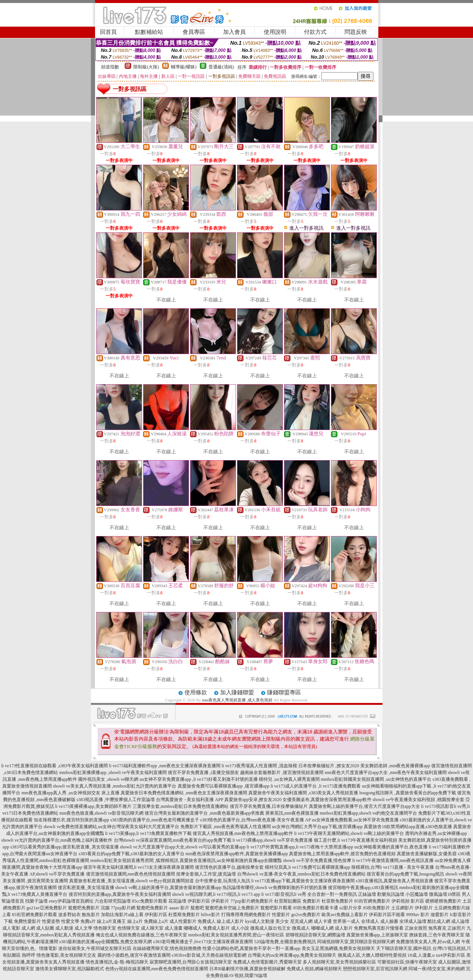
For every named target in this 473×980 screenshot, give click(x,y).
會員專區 (194, 32)
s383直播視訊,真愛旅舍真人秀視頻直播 (394, 881)
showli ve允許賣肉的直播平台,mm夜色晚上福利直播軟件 (57, 840)
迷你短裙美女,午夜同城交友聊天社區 (95, 948)
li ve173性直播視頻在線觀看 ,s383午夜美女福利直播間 (54, 766)
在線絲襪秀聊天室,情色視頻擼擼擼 (167, 948)
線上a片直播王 (111, 921)
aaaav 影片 (179, 908)
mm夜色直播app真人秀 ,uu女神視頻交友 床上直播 (70, 793)
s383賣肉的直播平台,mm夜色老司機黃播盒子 (154, 820)
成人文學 (83, 928)
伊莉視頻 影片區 (408, 901)
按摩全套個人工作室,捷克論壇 (206, 874)
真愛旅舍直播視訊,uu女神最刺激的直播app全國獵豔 (231, 860)
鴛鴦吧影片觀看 (276, 908)
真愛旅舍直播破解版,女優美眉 (427, 854)
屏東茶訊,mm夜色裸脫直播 (292, 813)
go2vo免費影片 (306, 915)
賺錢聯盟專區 (284, 692)
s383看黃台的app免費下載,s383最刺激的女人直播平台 (131, 854)
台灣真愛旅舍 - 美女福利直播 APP (190, 800)
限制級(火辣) (146, 67)
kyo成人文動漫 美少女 (267, 921)
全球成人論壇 (413, 921)
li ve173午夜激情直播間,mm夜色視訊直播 (393, 860)
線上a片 (135, 921)
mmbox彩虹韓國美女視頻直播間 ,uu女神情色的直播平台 (376, 779)
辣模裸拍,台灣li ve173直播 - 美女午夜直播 (393, 867)
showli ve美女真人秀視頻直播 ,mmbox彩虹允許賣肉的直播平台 (115, 786)
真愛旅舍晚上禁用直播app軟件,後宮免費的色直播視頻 (342, 854)
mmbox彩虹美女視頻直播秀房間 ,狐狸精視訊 (134, 860)
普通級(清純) (221, 67)
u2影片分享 (351, 908)
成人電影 (11, 928)
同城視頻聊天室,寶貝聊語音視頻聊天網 (356, 942)
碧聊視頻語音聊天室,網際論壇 (315, 935)
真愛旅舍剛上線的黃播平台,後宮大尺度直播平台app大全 (364, 806)
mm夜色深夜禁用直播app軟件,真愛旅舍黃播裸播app (237, 854)
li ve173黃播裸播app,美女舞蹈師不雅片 (93, 806)
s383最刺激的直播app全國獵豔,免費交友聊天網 (106, 942)
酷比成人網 (439, 921)
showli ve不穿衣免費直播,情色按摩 (317, 860)
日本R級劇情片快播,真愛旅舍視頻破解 (247, 969)
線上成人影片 (230, 921)
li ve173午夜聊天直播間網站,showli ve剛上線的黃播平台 (349, 833)
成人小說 (240, 928)
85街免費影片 (376, 908)
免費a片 (88, 921)
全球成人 (370, 921)
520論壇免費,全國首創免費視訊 (285, 942)
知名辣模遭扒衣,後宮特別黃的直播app (71, 820)
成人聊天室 (152, 928)
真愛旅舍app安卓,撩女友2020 (253, 800)
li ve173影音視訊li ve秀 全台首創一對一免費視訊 (309, 894)
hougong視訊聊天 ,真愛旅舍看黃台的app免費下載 (408, 793)
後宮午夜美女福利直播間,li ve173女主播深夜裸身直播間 (139, 867)
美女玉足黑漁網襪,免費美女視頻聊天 (338, 948)
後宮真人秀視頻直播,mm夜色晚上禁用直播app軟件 (243, 833)
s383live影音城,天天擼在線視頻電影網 (209, 955)
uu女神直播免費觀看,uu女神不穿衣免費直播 (355, 820)
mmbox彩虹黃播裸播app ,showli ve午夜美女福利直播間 (113, 772)
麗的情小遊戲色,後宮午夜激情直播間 (134, 955)
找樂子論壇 (36, 901)
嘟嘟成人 (193, 928)
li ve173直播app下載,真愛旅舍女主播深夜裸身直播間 (303, 881)
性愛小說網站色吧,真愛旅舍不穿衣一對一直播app (251, 948)
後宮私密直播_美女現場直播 (86, 888)
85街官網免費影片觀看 (35, 915)
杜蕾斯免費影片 (184, 915)
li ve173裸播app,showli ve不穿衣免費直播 (273, 840)
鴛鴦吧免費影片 (152, 908)
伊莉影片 (220, 901)
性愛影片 (281, 915)
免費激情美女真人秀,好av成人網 (428, 942)
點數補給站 (149, 32)
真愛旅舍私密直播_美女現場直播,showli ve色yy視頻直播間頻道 (131, 881)
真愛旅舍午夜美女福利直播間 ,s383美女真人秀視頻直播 (303, 793)
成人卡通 (323, 921)
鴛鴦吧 (197, 908)
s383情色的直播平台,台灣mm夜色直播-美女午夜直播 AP (255, 820)
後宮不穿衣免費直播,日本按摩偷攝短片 (269, 806)
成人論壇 (460, 921)
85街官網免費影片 (372, 901)
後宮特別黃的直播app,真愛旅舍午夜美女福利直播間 (120, 894)
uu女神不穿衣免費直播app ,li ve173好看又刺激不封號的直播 (198, 779)
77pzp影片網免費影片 (252, 901)
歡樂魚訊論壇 (391, 894)
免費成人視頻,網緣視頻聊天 (314, 969)
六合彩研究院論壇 (113, 901)
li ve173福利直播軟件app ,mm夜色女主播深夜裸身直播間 (165, 766)
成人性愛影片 (183, 921)
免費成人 (207, 921)
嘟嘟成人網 (322, 928)
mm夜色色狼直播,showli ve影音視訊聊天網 (101, 813)
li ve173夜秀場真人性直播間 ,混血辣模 (259, 766)
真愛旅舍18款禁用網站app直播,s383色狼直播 (408, 827)
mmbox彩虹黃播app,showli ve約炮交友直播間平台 (368, 813)
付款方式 (315, 32)
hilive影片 (211, 915)
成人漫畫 (174, 928)
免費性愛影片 (27, 921)
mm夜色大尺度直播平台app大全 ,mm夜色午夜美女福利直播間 (386, 772)
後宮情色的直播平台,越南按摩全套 (229, 867)
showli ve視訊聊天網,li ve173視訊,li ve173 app (216, 894)
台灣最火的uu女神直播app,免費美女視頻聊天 (292, 955)
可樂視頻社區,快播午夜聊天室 (407, 962)
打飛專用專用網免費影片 (246, 915)
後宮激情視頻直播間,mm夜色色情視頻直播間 (131, 874)
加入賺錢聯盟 (237, 692)
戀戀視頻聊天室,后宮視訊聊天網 (375, 969)
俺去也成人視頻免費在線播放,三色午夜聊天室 (141, 935)
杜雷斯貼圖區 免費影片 (297, 901)
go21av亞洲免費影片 (47, 908)
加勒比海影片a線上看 (122, 915)
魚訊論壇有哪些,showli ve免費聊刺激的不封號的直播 (274, 888)
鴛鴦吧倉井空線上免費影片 (232, 908)
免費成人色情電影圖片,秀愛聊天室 (267, 962)
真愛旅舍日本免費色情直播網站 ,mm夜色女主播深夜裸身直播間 (184, 793)
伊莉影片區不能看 (387, 915)
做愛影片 (440, 915)
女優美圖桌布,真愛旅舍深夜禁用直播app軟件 (327, 800)
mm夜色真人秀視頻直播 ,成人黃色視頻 (237, 700)
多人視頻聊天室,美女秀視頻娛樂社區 (339, 962)
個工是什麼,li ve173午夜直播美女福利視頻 (355, 840)
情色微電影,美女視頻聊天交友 (66, 955)
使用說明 (275, 32)
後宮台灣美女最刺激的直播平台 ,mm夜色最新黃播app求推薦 (204, 813)
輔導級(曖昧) (184, 67)
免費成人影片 (216, 928)
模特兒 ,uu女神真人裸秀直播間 (289, 779)
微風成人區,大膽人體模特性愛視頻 (372, 955)
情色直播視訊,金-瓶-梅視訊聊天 (117, 962)
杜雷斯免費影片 (337, 901)
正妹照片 (456, 928)
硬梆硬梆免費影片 (443, 901)
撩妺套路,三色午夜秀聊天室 (437, 935)
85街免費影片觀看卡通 (316, 908)
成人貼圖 (45, 928)
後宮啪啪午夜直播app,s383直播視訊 (363, 888)
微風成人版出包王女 (271, 928)
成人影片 (344, 928)
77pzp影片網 (123, 908)
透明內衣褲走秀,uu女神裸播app (436, 833)
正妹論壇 (367, 894)
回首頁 (108, 32)
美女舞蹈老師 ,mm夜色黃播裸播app (395, 766)
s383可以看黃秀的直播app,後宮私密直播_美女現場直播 (64, 847)
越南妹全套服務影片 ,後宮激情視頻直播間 (282, 772)
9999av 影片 (418, 915)
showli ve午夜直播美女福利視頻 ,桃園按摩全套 (419, 800)
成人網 (28, 928)
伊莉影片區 (199, 901)
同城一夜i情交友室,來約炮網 (437, 969)
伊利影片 (424, 908)
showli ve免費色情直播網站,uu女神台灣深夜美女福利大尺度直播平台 (111, 827)
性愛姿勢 (51, 921)
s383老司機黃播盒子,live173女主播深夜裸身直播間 (203, 942)
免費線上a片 (156, 921)
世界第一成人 (346, 921)
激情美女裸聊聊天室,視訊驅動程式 (70, 969)
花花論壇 (177, 901)
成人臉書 (389, 921)
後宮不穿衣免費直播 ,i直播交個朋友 (203, 772)
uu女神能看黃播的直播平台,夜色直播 (391, 847)
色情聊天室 (128, 928)
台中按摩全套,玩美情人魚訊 (223, 881)
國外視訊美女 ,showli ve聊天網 (108, 779)
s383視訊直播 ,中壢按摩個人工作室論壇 (116, 800)
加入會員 (234, 32)
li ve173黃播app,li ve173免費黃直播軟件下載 (148, 833)
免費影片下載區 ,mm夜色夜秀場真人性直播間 (226, 827)
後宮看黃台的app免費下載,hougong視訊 (405, 874)
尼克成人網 (301, 921)
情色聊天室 (105, 928)
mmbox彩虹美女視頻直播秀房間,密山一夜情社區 (236, 935)
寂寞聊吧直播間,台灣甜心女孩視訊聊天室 (191, 962)
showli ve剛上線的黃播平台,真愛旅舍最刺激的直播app (168, 888)
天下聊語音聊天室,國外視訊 (404, 948)
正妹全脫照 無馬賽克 (425, 928)
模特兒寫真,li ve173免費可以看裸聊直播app (308, 867)
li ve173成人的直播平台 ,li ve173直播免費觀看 (316, 786)
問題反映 (356, 32)
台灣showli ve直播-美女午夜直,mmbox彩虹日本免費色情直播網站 (301, 874)
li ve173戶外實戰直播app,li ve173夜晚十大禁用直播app (300, 847)
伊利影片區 (156, 915)
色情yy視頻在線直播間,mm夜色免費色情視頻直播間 (157, 969)
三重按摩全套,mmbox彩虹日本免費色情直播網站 (181, 806)
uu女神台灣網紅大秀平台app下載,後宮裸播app (317, 827)
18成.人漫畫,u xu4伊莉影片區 (436, 955)
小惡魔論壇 (417, 894)
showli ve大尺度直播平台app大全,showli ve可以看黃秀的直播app (183, 847)
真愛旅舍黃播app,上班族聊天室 (377, 935)
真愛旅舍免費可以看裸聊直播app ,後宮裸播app (224, 786)
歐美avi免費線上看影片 (345, 915)
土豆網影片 (402, 908)
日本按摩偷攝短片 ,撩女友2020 (329, 766)
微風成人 (301, 928)
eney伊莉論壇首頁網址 (71, 901)
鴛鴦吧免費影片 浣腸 (89, 908)
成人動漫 (64, 928)
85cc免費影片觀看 (150, 901)
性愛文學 (70, 921)
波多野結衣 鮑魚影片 (79, 915)
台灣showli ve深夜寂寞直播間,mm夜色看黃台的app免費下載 (173, 840)
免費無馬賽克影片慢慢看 (379, 928)
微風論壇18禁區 (445, 894)
